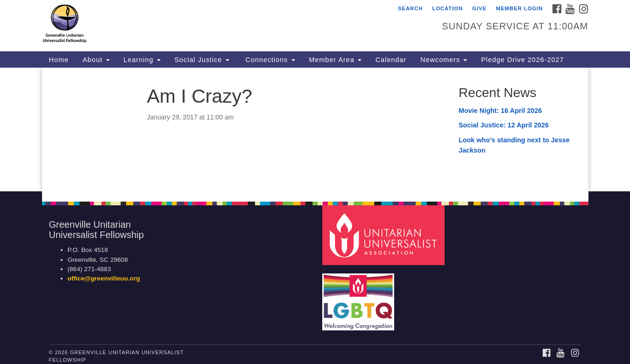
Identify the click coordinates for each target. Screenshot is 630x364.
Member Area (335, 60)
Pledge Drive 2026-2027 (522, 60)
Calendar (391, 60)
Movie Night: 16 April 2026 (500, 111)
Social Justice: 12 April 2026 (504, 125)
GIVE (479, 8)
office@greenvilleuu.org (104, 278)
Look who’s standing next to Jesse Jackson (514, 145)
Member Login (519, 8)
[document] (315, 129)
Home (59, 60)
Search (410, 8)
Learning (142, 60)
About (96, 60)
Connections (269, 60)
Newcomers (444, 60)
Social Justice (202, 60)
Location (447, 8)
